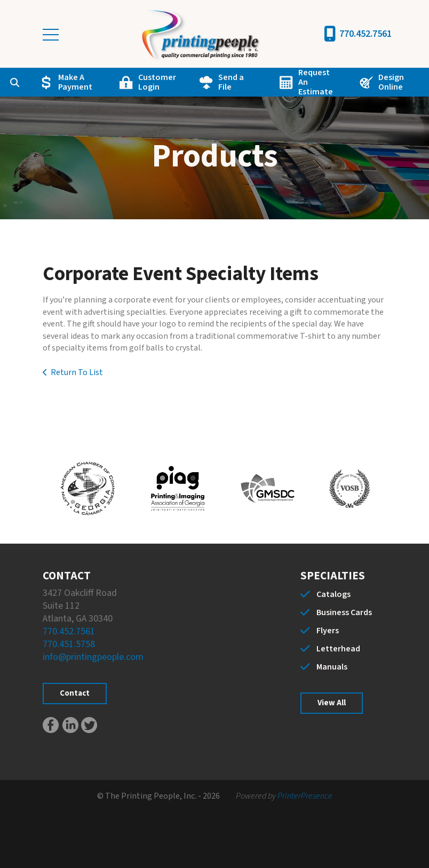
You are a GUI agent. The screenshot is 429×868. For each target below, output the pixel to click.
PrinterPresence (305, 796)
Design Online (391, 82)
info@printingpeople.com (93, 657)
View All (332, 703)
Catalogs (333, 594)
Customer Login (157, 82)
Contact (75, 693)
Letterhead (338, 649)
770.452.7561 (366, 34)
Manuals (332, 667)
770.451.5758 (69, 644)
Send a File (231, 82)
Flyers (328, 631)
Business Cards (344, 612)
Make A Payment (75, 82)
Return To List (77, 372)
